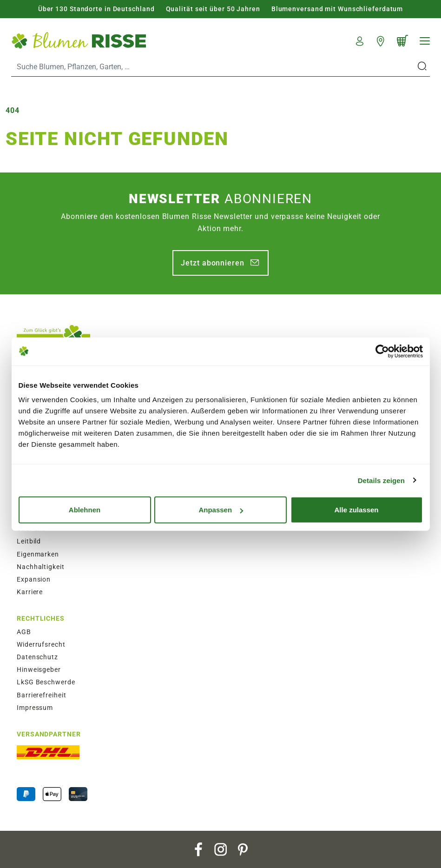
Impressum (35, 708)
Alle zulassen (356, 510)
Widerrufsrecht (41, 644)
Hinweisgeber (39, 669)
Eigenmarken (38, 554)
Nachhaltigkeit (41, 567)
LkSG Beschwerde (46, 682)
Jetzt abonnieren (212, 263)
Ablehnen (85, 510)
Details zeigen (381, 480)
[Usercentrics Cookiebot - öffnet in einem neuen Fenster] (382, 351)
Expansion (34, 579)
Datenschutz (37, 657)
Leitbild (29, 541)
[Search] (213, 66)
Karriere (30, 592)
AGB (24, 632)
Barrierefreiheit (41, 695)
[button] (360, 40)
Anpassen (221, 510)
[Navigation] (425, 41)
